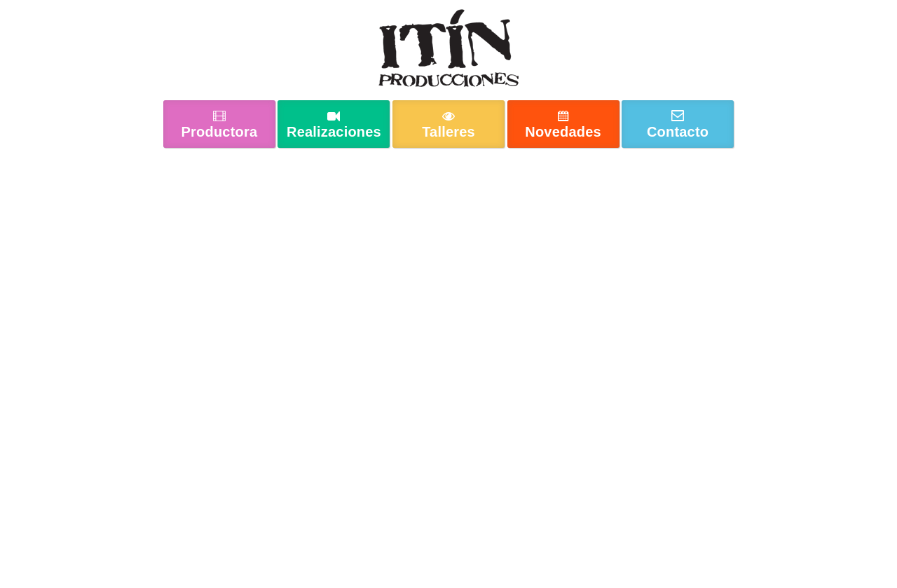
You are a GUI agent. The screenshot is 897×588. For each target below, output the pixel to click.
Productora (220, 132)
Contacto (678, 132)
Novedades (563, 132)
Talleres (448, 132)
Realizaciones (334, 132)
